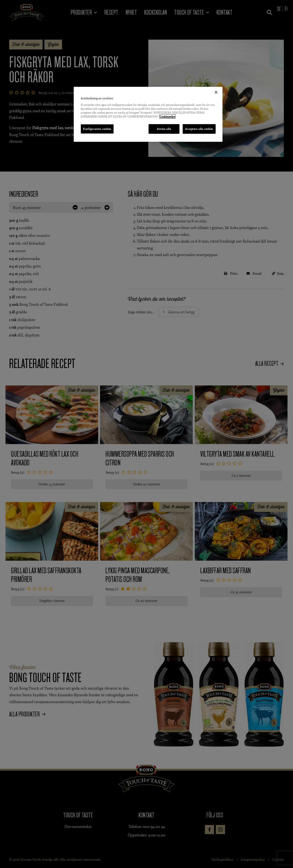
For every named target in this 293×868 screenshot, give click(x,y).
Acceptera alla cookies (199, 129)
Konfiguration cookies (97, 129)
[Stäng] (216, 92)
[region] (148, 114)
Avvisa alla (164, 129)
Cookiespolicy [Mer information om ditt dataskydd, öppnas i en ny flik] (167, 116)
